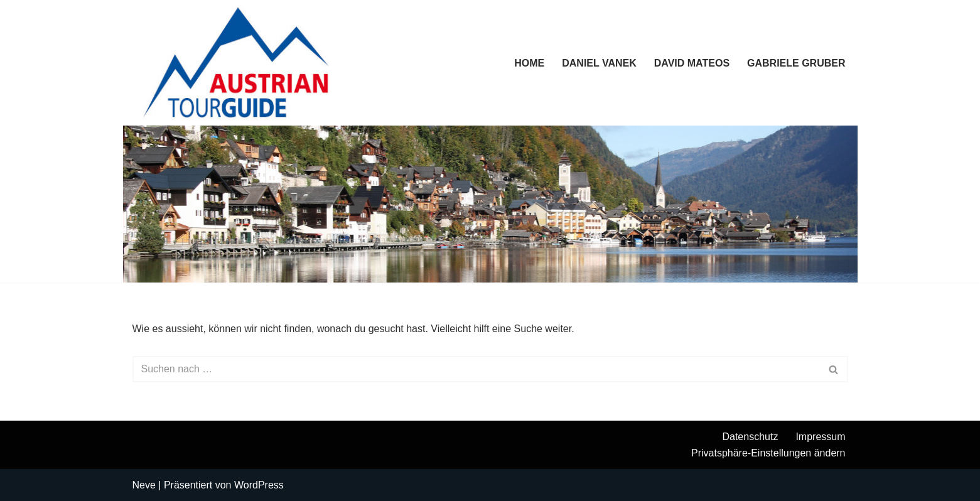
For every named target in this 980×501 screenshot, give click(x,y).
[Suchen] (476, 369)
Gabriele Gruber (796, 63)
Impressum (820, 437)
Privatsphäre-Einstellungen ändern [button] (768, 453)
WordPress (259, 485)
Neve (144, 485)
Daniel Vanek (599, 63)
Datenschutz (750, 437)
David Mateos (692, 63)
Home (529, 63)
